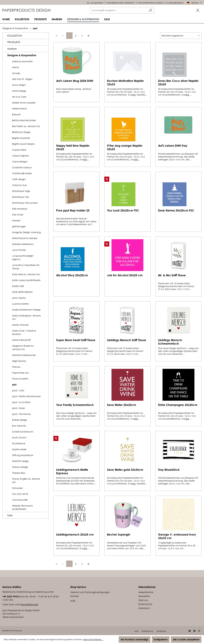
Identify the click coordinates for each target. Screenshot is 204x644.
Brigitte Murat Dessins (23, 144)
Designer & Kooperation (22, 55)
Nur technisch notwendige (135, 639)
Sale (10, 515)
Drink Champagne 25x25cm (178, 405)
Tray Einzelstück (169, 470)
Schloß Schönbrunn (23, 432)
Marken (12, 49)
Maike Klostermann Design (26, 310)
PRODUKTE (14, 42)
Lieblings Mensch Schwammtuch (170, 342)
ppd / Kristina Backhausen (26, 396)
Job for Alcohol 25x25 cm (125, 275)
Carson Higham (21, 156)
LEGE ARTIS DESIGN (22, 292)
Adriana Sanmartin (22, 61)
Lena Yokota (19, 298)
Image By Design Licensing (26, 232)
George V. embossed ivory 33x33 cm (177, 536)
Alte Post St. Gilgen (22, 79)
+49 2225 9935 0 (11, 596)
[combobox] (119, 10)
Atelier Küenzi (19, 109)
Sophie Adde (19, 449)
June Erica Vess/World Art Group (26, 267)
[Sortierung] (181, 36)
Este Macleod (20, 209)
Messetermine (146, 592)
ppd (14, 385)
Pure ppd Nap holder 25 (73, 210)
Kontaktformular (29, 604)
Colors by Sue (19, 185)
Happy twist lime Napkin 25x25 (73, 147)
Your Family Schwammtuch (75, 405)
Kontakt (75, 596)
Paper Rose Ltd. (21, 373)
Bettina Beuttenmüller (24, 120)
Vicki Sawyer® (20, 500)
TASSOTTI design (20, 461)
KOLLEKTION (15, 36)
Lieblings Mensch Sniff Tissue (127, 340)
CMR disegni (19, 179)
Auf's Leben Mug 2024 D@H (75, 81)
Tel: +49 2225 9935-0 (95, 3)
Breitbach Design (21, 132)
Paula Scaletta (20, 379)
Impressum (144, 608)
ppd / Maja (19, 408)
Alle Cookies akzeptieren (186, 639)
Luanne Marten (21, 304)
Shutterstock (19, 443)
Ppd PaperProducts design (151, 3)
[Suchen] (150, 10)
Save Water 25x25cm (122, 405)
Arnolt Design (19, 91)
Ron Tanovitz (19, 426)
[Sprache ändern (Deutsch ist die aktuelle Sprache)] (194, 3)
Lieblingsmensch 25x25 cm (75, 534)
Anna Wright (19, 85)
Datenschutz (145, 604)
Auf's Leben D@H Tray (173, 146)
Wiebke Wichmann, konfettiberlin (23, 507)
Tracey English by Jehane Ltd (26, 480)
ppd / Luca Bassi (21, 402)
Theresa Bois (19, 473)
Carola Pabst (19, 150)
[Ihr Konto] (198, 10)
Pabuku (16, 367)
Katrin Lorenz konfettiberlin (26, 280)
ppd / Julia (18, 390)
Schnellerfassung (175, 3)
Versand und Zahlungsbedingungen (90, 592)
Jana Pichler (19, 250)
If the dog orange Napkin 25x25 (125, 147)
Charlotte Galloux (22, 167)
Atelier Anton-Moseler (24, 103)
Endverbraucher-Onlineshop (121, 3)
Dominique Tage (21, 191)
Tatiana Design (20, 467)
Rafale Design (20, 420)
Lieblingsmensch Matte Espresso (72, 471)
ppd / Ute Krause (21, 414)
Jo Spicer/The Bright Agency (23, 258)
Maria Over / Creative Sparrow (24, 332)
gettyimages (19, 226)
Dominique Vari (20, 197)
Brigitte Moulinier (21, 138)
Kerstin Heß (18, 286)
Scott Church (19, 438)
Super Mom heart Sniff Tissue (76, 340)
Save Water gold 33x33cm (125, 470)
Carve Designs (20, 162)
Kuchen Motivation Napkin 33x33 (125, 82)
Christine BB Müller (22, 173)
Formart (16, 220)
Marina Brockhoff (21, 340)
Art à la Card (19, 97)
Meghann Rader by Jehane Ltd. (23, 347)
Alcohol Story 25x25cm (72, 275)
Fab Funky (18, 215)
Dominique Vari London (25, 203)
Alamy (16, 67)
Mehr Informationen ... (93, 639)
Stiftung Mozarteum (23, 455)
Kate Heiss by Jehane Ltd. (26, 274)
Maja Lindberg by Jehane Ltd (26, 317)
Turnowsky (18, 488)
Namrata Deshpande (24, 355)
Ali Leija (16, 73)
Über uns (143, 600)
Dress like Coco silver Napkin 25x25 (178, 82)
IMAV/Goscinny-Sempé (25, 238)
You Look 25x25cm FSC (123, 210)
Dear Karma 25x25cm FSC (176, 210)
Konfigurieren (161, 639)
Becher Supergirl (119, 534)
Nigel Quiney (19, 361)
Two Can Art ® (20, 494)
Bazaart (16, 114)
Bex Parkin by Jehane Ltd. (26, 126)
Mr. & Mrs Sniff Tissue (172, 275)
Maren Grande (20, 325)
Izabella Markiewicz (23, 244)
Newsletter (144, 596)
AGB (73, 601)
